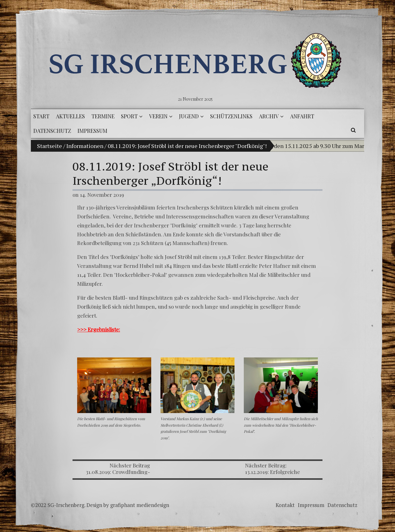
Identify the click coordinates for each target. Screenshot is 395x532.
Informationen (85, 146)
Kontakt (285, 505)
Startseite (50, 146)
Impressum (311, 505)
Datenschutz (342, 505)
